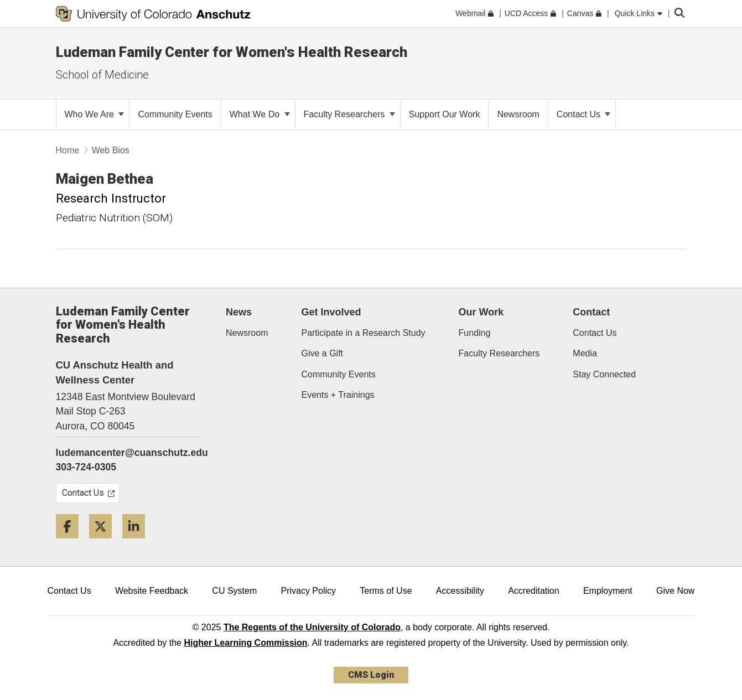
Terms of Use (386, 591)
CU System (234, 591)
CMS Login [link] (371, 675)
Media (585, 353)
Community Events (338, 374)
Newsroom (247, 333)
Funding (475, 333)
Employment (608, 591)
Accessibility (460, 591)
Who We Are (95, 114)
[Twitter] (105, 543)
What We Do (260, 114)
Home (68, 150)
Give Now (675, 591)
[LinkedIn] (138, 543)
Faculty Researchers (349, 114)
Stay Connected (604, 374)
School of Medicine (102, 75)
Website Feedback (152, 591)
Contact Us (584, 114)
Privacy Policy (308, 591)
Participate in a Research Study (363, 333)
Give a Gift (322, 353)
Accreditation (534, 591)
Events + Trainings (338, 395)
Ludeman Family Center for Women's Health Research (232, 52)
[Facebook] (71, 543)
